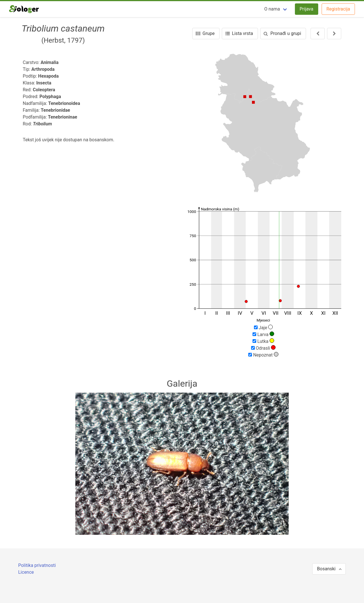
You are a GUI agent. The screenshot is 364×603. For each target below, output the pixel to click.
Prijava (307, 9)
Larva (263, 334)
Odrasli (263, 348)
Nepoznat (263, 355)
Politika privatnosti (37, 565)
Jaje (263, 328)
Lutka (263, 341)
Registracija (338, 9)
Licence (26, 572)
